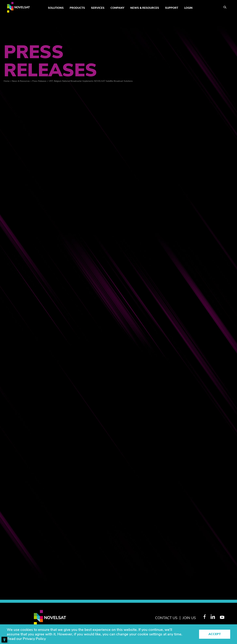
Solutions (56, 8)
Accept (215, 634)
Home (6, 81)
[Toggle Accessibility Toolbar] (4, 640)
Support (172, 8)
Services (98, 8)
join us (189, 618)
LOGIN (188, 8)
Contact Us (166, 618)
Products (77, 8)
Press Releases (39, 81)
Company (117, 8)
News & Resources (145, 8)
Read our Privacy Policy (26, 639)
